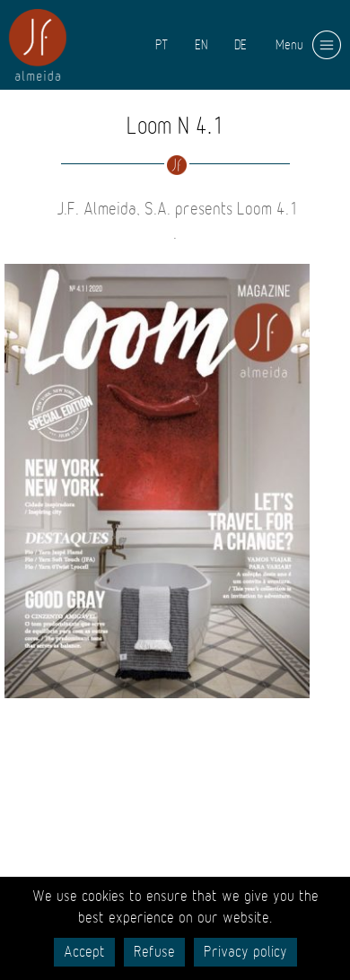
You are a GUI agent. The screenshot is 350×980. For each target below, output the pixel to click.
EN (201, 45)
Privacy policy (245, 952)
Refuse (154, 952)
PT (162, 45)
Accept (84, 952)
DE (241, 45)
